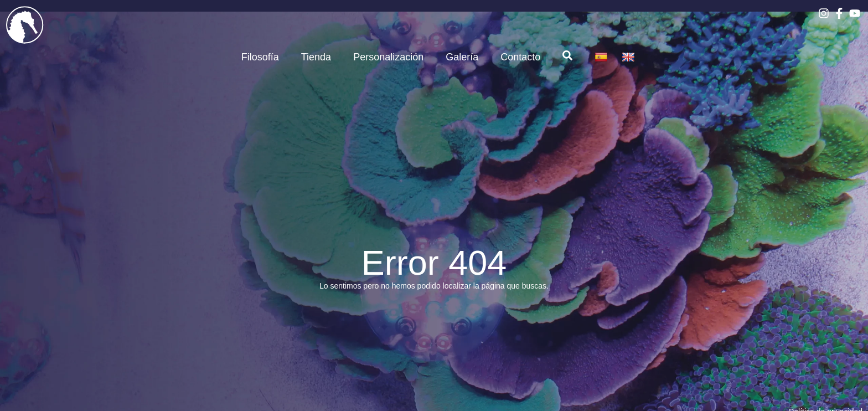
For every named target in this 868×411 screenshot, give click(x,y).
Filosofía (260, 57)
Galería (462, 57)
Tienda (316, 57)
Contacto (520, 57)
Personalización (388, 57)
